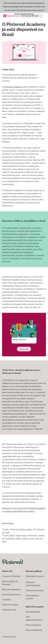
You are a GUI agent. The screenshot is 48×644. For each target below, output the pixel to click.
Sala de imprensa (14, 16)
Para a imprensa (33, 625)
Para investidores (34, 630)
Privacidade (31, 596)
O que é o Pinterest (11, 576)
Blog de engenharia (11, 589)
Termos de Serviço (35, 590)
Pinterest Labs (9, 610)
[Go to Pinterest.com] (13, 562)
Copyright (31, 576)
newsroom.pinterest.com (24, 14)
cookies (30, 599)
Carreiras (6, 600)
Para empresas (33, 612)
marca (41, 576)
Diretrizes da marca (11, 594)
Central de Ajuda (10, 605)
